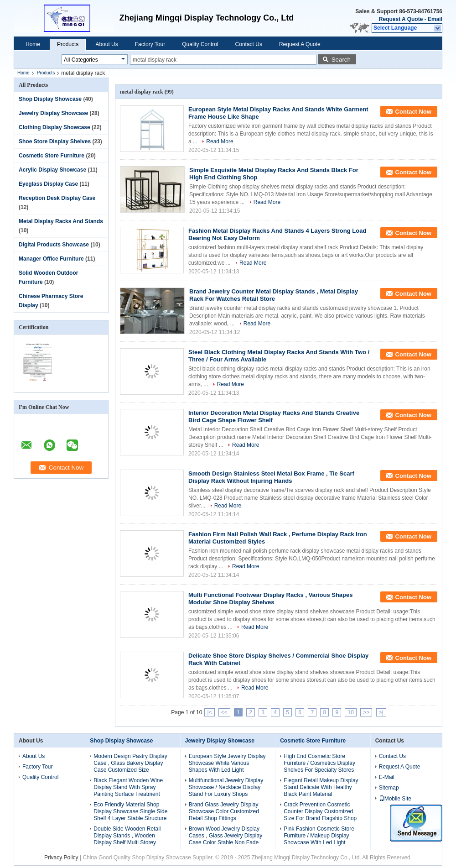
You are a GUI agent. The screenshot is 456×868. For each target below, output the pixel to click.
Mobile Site (395, 799)
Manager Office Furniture (51, 259)
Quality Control (200, 44)
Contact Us (249, 44)
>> (366, 712)
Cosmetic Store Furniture (52, 156)
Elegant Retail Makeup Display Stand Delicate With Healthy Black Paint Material (321, 787)
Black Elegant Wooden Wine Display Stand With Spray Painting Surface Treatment (128, 787)
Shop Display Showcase (50, 99)
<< (224, 712)
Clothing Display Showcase (54, 127)
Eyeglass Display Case (48, 184)
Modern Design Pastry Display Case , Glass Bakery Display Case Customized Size (130, 763)
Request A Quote (401, 19)
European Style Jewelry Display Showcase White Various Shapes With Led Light (227, 763)
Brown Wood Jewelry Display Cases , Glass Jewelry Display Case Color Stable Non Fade (225, 836)
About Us (106, 44)
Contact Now (413, 112)
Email (435, 19)
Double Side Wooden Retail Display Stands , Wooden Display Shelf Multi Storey (127, 836)
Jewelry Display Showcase (53, 113)
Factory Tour (150, 44)
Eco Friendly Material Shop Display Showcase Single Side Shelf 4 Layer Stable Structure (130, 811)
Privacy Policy (61, 858)
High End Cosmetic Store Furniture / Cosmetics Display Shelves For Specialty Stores (319, 763)
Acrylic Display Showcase (52, 170)
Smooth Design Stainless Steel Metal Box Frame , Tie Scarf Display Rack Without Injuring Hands (271, 477)
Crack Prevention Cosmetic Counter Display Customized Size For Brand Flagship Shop (320, 811)
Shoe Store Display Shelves (55, 141)
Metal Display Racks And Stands (61, 221)
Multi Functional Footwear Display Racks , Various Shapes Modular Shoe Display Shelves (270, 599)
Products (68, 44)
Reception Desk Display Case (57, 198)
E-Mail (387, 777)
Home (33, 44)
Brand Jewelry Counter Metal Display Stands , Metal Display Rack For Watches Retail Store (274, 295)
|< (209, 712)
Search (341, 60)
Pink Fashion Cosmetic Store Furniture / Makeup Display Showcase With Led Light (319, 836)
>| (381, 712)
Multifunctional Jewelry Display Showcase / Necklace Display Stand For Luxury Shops (226, 787)
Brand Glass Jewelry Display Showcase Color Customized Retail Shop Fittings (224, 811)
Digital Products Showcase (54, 245)
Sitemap (389, 788)
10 (350, 712)
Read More (220, 141)
